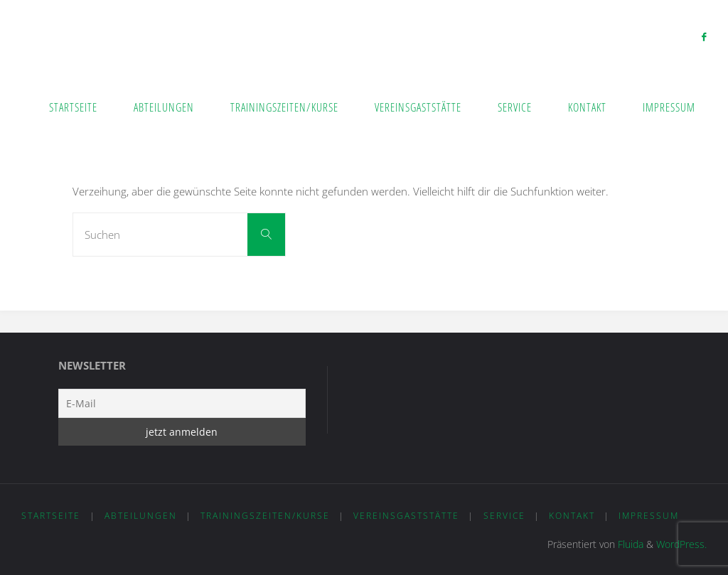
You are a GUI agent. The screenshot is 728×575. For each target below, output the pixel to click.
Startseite (51, 516)
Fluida (629, 544)
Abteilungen (141, 516)
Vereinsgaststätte (406, 516)
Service (504, 516)
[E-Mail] (182, 403)
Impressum (649, 516)
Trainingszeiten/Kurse (265, 516)
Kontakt (572, 516)
